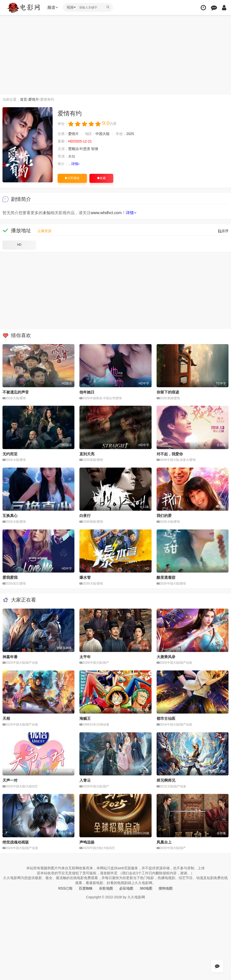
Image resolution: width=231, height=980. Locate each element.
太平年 (85, 657)
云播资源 (44, 231)
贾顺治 (73, 149)
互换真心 (10, 516)
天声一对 (10, 780)
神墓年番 (10, 657)
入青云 (85, 780)
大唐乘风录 (166, 657)
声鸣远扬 (87, 842)
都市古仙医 (166, 718)
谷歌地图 (106, 888)
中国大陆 (102, 134)
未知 (47, 213)
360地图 (146, 888)
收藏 (101, 178)
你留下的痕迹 (168, 392)
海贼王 (85, 718)
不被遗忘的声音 (16, 392)
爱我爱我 (10, 577)
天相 (6, 718)
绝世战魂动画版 (16, 842)
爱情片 (34, 99)
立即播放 (72, 178)
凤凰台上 (164, 842)
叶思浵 (85, 149)
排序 (223, 231)
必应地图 (126, 888)
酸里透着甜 (166, 577)
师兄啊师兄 (166, 780)
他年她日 (87, 392)
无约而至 (10, 454)
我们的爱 (164, 516)
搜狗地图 (166, 888)
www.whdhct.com (106, 213)
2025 (130, 134)
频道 (53, 7)
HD (19, 245)
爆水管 (85, 577)
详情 (75, 164)
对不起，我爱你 (170, 454)
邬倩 (95, 149)
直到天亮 (87, 454)
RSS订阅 (65, 888)
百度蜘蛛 (86, 888)
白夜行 (85, 516)
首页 (24, 99)
